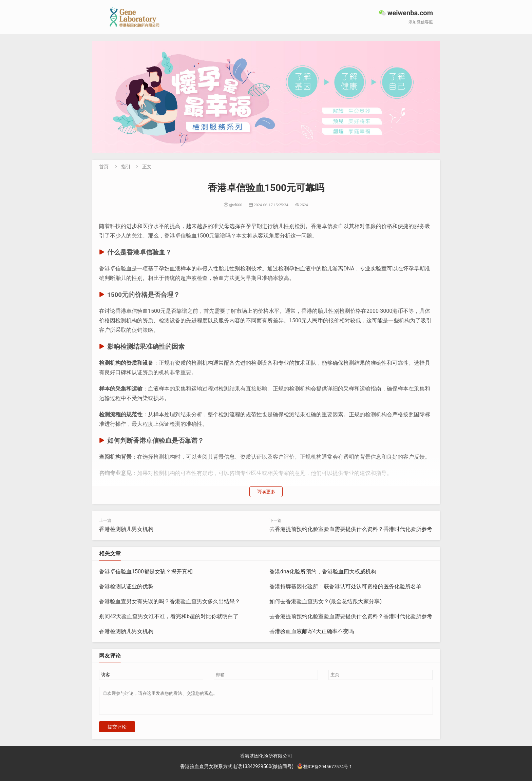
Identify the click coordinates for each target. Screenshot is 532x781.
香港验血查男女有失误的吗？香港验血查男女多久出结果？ (170, 601)
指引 (126, 167)
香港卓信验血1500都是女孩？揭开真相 (146, 572)
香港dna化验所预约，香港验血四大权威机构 (323, 572)
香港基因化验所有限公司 (266, 760)
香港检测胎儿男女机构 (126, 529)
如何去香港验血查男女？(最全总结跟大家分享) (326, 601)
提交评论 (117, 731)
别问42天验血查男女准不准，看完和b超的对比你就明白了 (169, 616)
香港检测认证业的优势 (126, 586)
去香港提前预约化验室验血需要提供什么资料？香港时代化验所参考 (351, 529)
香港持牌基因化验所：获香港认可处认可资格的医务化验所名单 (345, 586)
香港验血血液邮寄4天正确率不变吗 (312, 631)
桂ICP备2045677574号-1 (324, 770)
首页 (104, 167)
